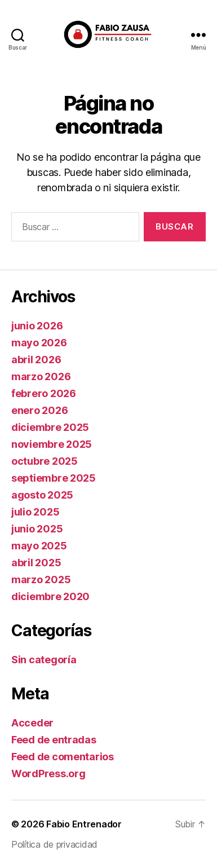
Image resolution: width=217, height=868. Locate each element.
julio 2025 (35, 512)
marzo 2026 (41, 376)
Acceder (32, 723)
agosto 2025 (42, 495)
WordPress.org (48, 774)
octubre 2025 (45, 461)
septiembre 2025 (54, 478)
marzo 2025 (41, 580)
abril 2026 (36, 360)
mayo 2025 (39, 546)
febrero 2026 (44, 393)
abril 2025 (36, 563)
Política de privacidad (54, 844)
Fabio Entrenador (84, 824)
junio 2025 (37, 529)
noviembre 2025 (52, 444)
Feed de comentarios (63, 757)
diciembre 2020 (50, 596)
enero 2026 (39, 410)
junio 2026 (37, 326)
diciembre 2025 (50, 427)
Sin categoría (44, 660)
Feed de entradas (54, 740)
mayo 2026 (39, 343)
